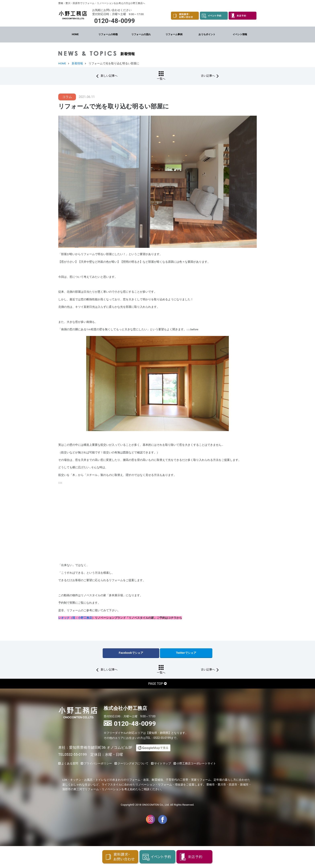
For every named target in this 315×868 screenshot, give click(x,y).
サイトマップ (163, 763)
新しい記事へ (114, 75)
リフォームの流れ (141, 34)
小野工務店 (85, 618)
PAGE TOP (156, 683)
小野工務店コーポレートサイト (196, 763)
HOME (75, 34)
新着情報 (77, 63)
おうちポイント (207, 34)
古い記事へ (203, 75)
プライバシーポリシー (98, 763)
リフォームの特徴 (108, 34)
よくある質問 (70, 763)
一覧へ (159, 78)
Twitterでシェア (186, 653)
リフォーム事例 (174, 34)
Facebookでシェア (131, 653)
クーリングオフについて (133, 763)
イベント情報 (240, 34)
